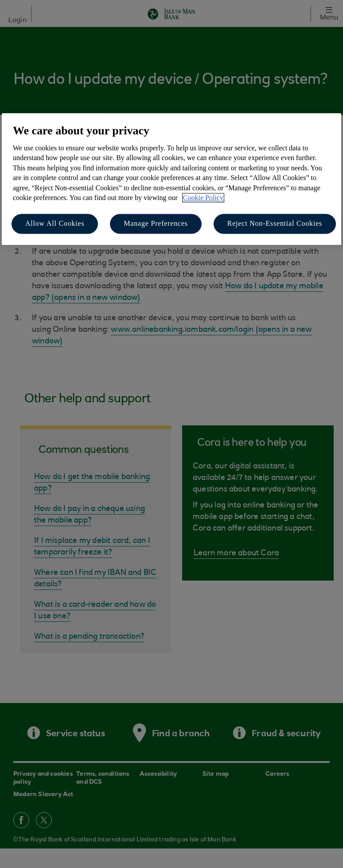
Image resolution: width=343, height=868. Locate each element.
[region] (171, 179)
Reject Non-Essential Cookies (275, 224)
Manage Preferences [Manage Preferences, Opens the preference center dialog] (156, 224)
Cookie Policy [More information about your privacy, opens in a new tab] (203, 198)
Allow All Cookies (55, 224)
